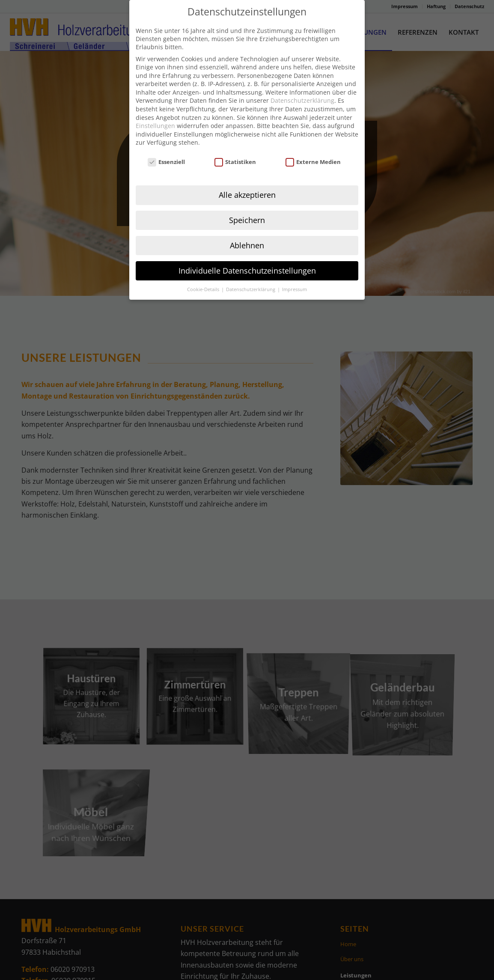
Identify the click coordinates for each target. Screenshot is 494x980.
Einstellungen (155, 110)
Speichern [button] (247, 204)
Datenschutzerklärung (302, 85)
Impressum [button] (295, 274)
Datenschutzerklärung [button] (251, 274)
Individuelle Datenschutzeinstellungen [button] (247, 255)
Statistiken (235, 146)
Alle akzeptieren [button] (247, 179)
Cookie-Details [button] (204, 274)
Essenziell (167, 146)
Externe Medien (313, 146)
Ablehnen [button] (247, 229)
